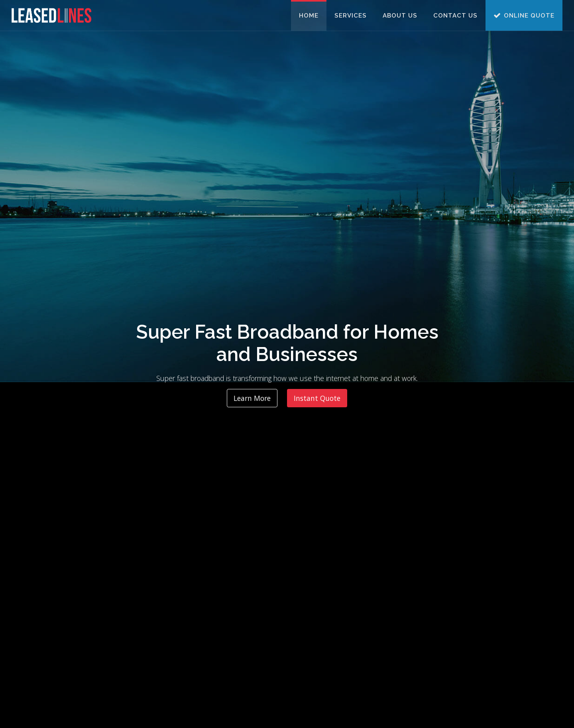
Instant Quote (317, 398)
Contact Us (455, 16)
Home (309, 16)
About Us (400, 16)
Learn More (252, 398)
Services (351, 16)
